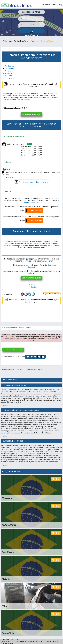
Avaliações (32, 287)
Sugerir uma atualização (52, 294)
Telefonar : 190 (34, 210)
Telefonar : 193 (34, 220)
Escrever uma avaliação (31, 114)
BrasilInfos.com (8, 640)
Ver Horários (8, 66)
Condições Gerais (50, 641)
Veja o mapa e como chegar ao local (31, 182)
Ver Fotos (7, 76)
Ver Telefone (8, 68)
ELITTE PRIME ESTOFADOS (13, 441)
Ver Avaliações (9, 78)
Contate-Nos (20, 641)
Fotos (32, 285)
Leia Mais (4, 406)
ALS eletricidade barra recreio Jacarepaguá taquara (21, 410)
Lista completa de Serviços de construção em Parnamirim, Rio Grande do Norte (32, 85)
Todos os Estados (7, 641)
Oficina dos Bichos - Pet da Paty (14, 385)
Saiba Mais (7, 73)
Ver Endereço (8, 71)
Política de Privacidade (34, 641)
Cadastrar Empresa (7, 643)
